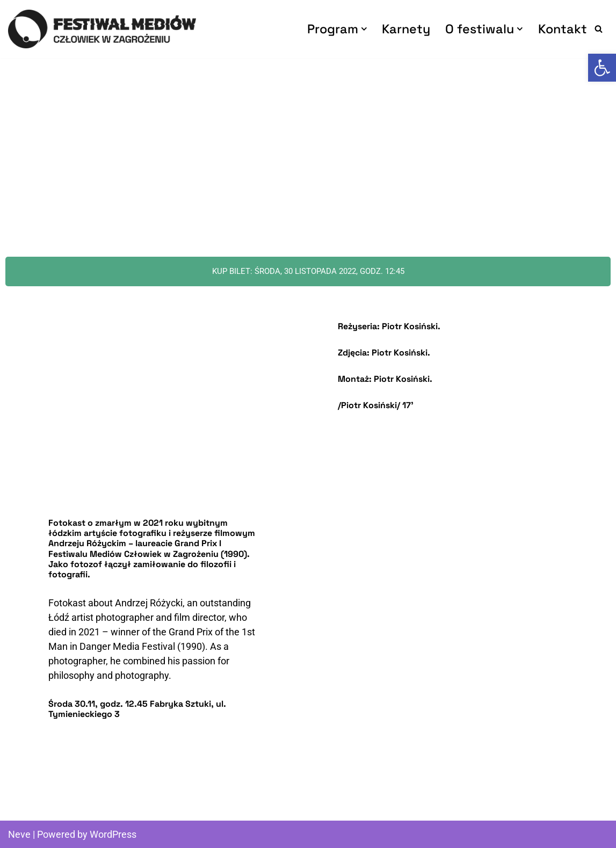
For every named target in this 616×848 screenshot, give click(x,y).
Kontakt (563, 29)
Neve (19, 834)
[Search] (599, 29)
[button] (364, 29)
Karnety (406, 29)
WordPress (113, 834)
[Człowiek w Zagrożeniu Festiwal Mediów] (102, 29)
